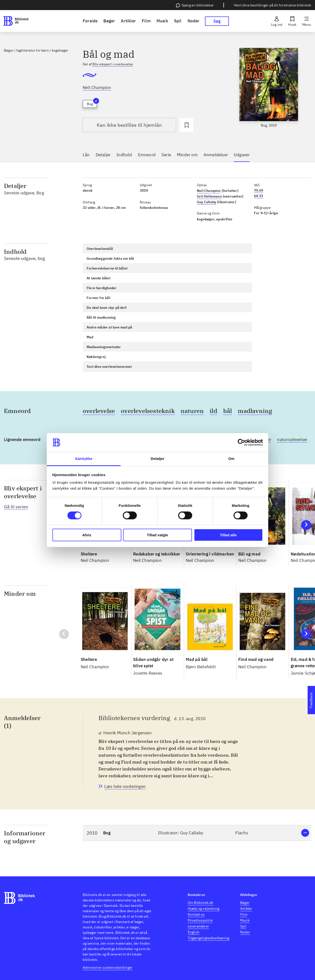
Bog (92, 103)
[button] (197, 833)
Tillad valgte (157, 535)
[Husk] (292, 21)
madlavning (255, 411)
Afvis (87, 535)
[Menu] (307, 21)
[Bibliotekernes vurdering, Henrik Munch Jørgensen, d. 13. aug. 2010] (125, 786)
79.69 (259, 190)
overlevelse (99, 411)
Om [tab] (231, 459)
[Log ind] (277, 21)
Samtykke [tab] (84, 459)
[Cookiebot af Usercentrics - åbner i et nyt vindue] (241, 442)
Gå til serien (16, 507)
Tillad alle (228, 535)
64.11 (259, 196)
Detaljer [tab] (157, 459)
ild (213, 411)
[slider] (269, 88)
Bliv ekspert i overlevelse (113, 64)
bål (228, 411)
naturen (192, 411)
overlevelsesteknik (148, 411)
